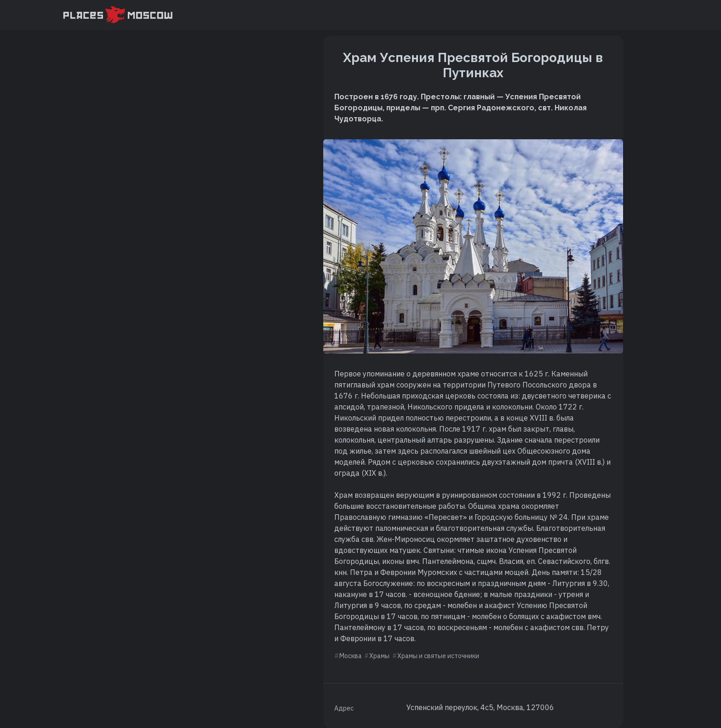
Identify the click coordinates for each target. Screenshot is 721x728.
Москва (351, 656)
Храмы (379, 656)
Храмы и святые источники (438, 656)
